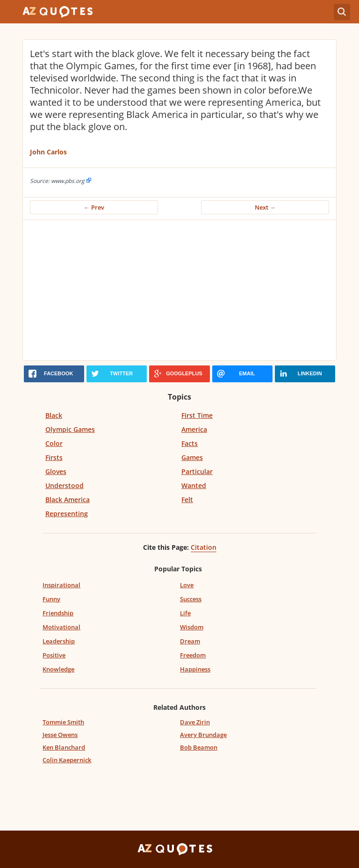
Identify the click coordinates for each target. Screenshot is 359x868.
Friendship (58, 613)
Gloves (56, 471)
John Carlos (48, 152)
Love (187, 585)
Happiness (195, 669)
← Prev (94, 207)
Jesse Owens (60, 735)
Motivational (61, 627)
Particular (197, 471)
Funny (51, 599)
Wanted (194, 485)
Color (54, 443)
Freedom (193, 655)
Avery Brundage (203, 735)
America (194, 429)
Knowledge (58, 669)
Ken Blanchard (64, 747)
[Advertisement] (179, 290)
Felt (187, 500)
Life (185, 613)
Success (191, 599)
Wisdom (192, 627)
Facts (190, 443)
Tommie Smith (63, 722)
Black (54, 415)
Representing (67, 514)
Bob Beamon (199, 747)
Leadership (59, 641)
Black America (68, 500)
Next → (265, 207)
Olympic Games (70, 429)
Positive (54, 655)
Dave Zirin (195, 722)
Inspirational (61, 585)
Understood (65, 485)
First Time (197, 415)
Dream (190, 641)
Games (192, 457)
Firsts (54, 457)
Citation (204, 547)
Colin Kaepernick (67, 760)
